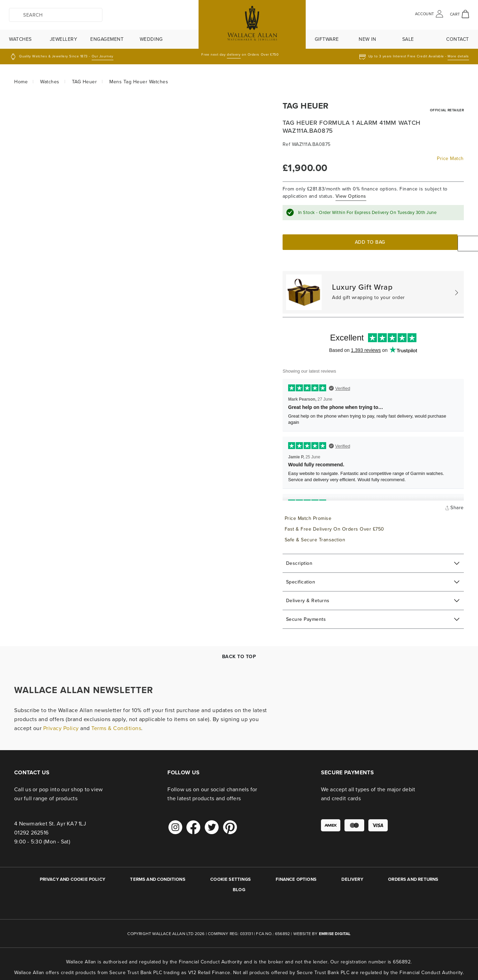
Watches (20, 39)
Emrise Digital (335, 931)
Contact (458, 39)
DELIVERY (352, 876)
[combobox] (56, 15)
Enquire (426, 242)
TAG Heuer (85, 82)
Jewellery (64, 39)
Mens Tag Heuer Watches (139, 82)
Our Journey (103, 56)
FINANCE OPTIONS (296, 876)
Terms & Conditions (116, 725)
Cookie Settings (231, 876)
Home (21, 82)
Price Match (450, 158)
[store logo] (239, 25)
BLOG (239, 886)
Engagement (107, 39)
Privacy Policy (61, 725)
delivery (234, 54)
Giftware (327, 39)
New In (367, 39)
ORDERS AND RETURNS (413, 876)
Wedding (151, 39)
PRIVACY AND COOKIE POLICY (72, 876)
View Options (351, 196)
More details (458, 56)
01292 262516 (31, 829)
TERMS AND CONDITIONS (158, 876)
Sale (408, 39)
